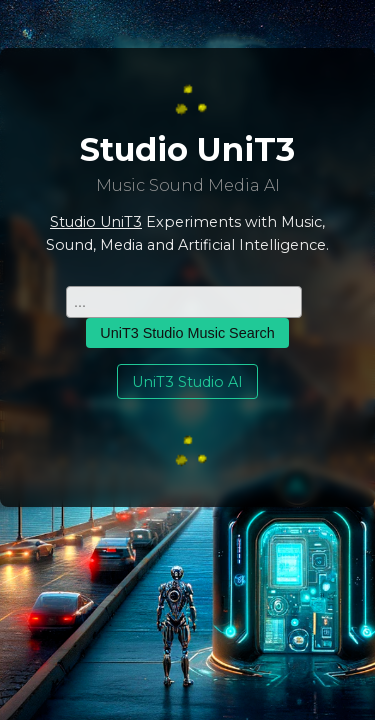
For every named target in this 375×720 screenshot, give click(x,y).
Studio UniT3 (96, 222)
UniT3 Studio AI (187, 382)
